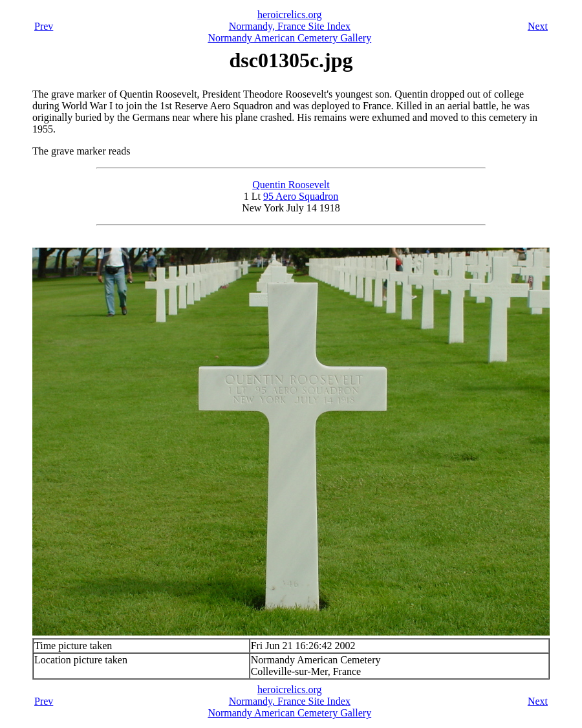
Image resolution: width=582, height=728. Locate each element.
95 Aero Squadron (301, 196)
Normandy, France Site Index (290, 26)
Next (538, 26)
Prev (44, 26)
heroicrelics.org (290, 15)
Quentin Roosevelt (291, 185)
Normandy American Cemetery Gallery (289, 38)
